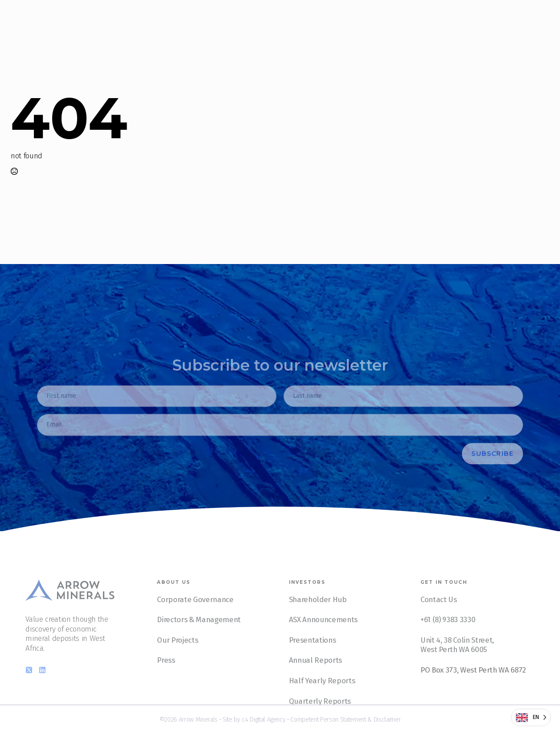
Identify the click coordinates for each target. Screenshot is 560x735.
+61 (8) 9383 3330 (448, 628)
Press (166, 669)
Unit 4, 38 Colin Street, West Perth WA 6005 (457, 653)
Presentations (313, 648)
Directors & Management (199, 628)
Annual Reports (315, 669)
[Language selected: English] (531, 717)
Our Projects (177, 648)
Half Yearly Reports (322, 689)
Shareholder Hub (318, 608)
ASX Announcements (323, 628)
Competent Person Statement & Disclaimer (345, 720)
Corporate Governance (195, 608)
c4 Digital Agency (264, 720)
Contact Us (439, 608)
